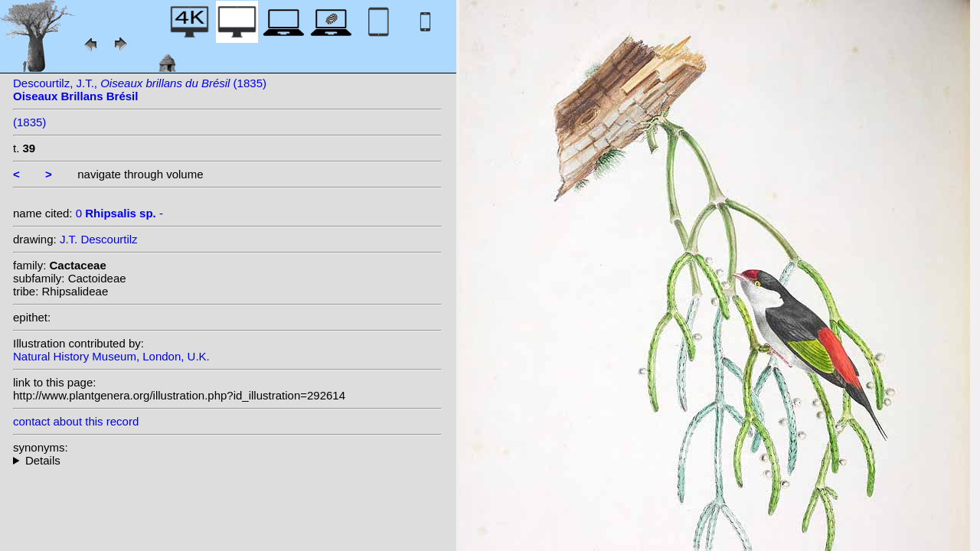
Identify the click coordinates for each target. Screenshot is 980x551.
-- (227, 460)
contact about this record (76, 421)
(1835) (29, 122)
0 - (119, 213)
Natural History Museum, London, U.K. (111, 356)
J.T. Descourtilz (99, 239)
